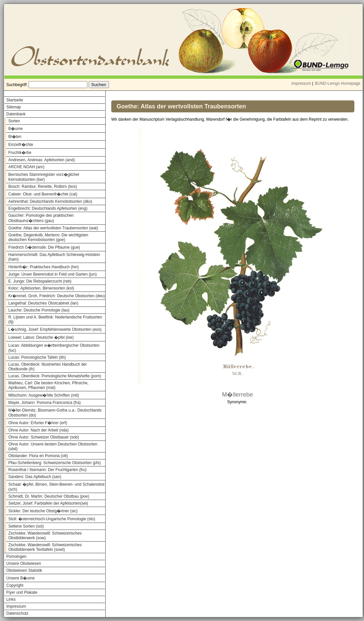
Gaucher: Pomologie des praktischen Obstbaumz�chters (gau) (41, 218)
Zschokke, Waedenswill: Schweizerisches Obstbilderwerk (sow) (45, 536)
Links (11, 599)
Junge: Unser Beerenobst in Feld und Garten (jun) (52, 274)
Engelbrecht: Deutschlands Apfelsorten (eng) (48, 208)
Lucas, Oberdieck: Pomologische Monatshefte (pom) (55, 376)
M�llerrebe (237, 395)
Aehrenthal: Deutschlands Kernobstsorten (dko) (50, 201)
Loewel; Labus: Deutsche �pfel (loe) (41, 337)
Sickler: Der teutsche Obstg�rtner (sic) (43, 511)
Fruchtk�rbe (20, 153)
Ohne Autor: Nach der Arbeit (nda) (38, 430)
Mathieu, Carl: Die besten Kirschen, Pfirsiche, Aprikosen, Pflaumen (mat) (48, 385)
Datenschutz (17, 613)
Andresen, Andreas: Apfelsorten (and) (42, 160)
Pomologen (16, 557)
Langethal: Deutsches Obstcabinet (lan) (43, 303)
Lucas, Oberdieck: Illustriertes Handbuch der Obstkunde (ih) (48, 367)
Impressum (301, 83)
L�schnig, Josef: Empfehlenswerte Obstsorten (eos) (55, 329)
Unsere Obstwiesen (24, 563)
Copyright (15, 585)
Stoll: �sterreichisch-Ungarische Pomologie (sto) (52, 519)
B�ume (15, 129)
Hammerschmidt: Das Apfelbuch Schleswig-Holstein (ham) (54, 257)
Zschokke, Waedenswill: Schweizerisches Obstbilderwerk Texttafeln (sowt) (45, 547)
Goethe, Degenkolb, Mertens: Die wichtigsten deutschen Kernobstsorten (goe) (48, 237)
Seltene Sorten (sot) (26, 526)
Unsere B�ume (20, 578)
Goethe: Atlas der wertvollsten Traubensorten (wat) (53, 228)
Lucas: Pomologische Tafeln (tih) (37, 357)
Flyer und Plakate (22, 592)
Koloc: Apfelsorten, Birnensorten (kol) (41, 288)
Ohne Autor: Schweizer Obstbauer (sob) (44, 437)
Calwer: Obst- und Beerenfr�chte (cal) (43, 194)
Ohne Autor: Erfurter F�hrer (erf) (38, 423)
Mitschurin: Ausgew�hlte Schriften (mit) (44, 395)
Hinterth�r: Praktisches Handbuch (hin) (44, 267)
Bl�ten (15, 137)
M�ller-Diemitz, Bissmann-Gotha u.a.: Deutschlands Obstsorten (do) (55, 413)
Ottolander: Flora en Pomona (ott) (38, 456)
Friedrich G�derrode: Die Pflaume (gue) (44, 247)
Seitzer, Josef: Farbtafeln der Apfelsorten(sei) (48, 503)
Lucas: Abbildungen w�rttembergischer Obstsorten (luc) (54, 348)
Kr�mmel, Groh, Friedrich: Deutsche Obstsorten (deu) (57, 296)
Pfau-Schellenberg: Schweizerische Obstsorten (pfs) (54, 463)
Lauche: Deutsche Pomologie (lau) (39, 310)
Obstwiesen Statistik (24, 570)
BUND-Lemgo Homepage (338, 83)
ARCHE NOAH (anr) (26, 167)
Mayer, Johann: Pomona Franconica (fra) (45, 403)
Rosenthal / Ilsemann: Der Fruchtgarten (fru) (47, 470)
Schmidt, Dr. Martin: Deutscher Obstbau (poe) (49, 496)
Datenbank (16, 114)
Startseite (15, 100)
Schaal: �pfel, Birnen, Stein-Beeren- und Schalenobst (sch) (56, 487)
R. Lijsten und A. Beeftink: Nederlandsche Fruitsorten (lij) (55, 319)
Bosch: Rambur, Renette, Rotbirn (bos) (43, 186)
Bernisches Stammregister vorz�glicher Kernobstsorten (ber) (44, 177)
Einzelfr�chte (21, 145)
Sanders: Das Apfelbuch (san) (35, 477)
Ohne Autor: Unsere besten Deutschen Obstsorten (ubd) (53, 446)
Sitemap (14, 107)
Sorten (14, 121)
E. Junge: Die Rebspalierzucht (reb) (40, 281)
